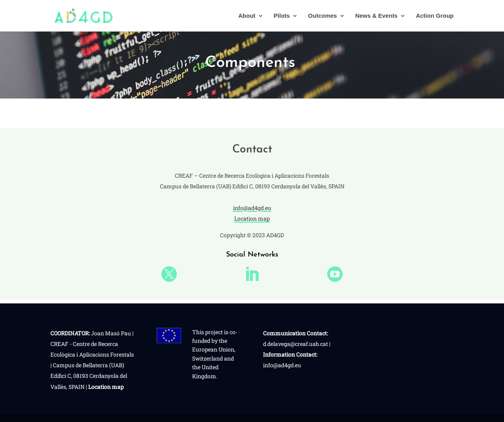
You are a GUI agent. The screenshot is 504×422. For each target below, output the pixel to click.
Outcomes (322, 16)
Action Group (435, 16)
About (247, 16)
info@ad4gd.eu (252, 208)
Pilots (282, 16)
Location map (252, 218)
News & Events (376, 16)
